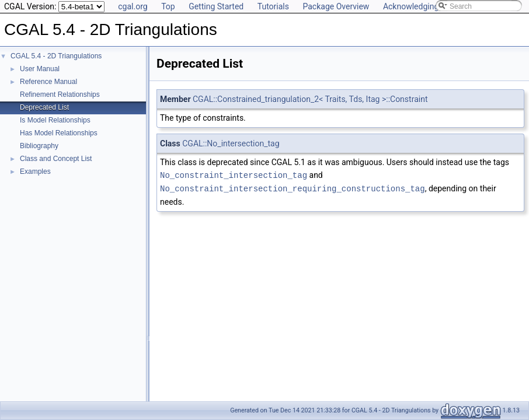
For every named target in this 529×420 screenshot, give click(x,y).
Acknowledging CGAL (422, 6)
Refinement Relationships (60, 94)
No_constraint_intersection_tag (234, 175)
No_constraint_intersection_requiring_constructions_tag (293, 188)
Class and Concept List (56, 159)
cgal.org (133, 6)
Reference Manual (48, 82)
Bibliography (39, 146)
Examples (35, 171)
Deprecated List (44, 107)
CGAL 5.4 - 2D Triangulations (56, 56)
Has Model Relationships (59, 133)
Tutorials (273, 6)
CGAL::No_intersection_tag (231, 143)
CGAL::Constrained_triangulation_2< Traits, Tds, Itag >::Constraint (310, 99)
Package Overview (336, 6)
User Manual (40, 69)
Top (168, 6)
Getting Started (216, 6)
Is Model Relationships (55, 120)
